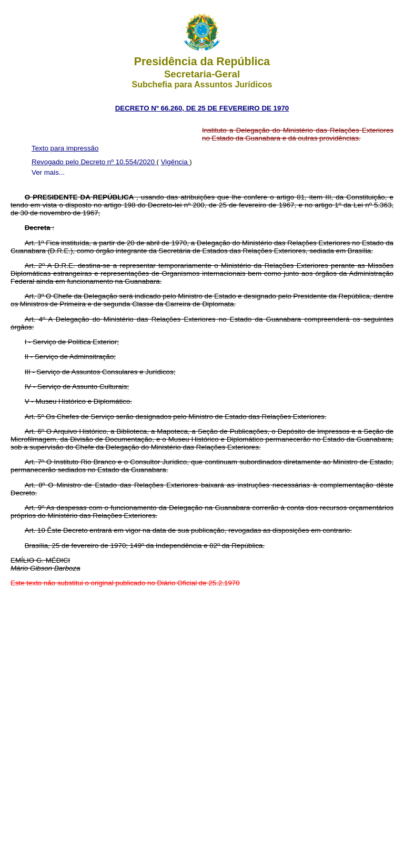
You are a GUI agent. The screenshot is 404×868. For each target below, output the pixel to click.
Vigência (175, 162)
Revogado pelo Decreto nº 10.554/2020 (94, 162)
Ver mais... (48, 172)
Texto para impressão (65, 148)
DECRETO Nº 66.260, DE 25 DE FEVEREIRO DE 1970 (202, 108)
